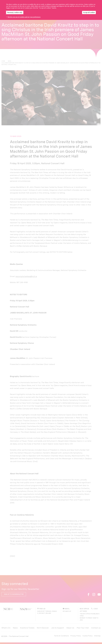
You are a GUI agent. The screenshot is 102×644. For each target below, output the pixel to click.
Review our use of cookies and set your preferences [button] (24, 17)
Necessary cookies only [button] (15, 12)
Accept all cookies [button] (89, 12)
